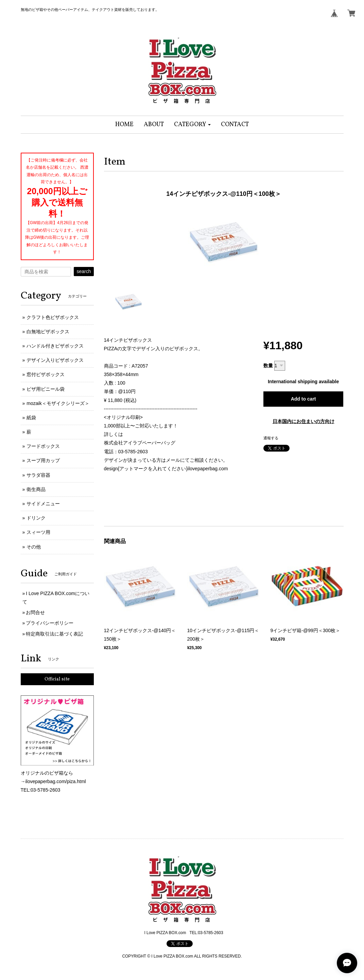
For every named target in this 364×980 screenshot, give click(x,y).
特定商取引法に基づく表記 (54, 634)
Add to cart (304, 399)
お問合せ (35, 612)
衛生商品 (36, 489)
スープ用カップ (43, 460)
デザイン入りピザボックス (55, 360)
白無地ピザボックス (48, 332)
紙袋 (31, 418)
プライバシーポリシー (50, 623)
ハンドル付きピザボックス (55, 346)
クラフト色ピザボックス (53, 317)
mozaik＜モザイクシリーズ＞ (58, 403)
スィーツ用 (38, 532)
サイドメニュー (43, 504)
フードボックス (43, 446)
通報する (271, 438)
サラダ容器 (38, 475)
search (84, 271)
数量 (268, 366)
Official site (57, 679)
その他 (34, 547)
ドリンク (36, 518)
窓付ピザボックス (46, 374)
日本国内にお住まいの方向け (304, 421)
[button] (193, 125)
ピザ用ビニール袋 (46, 389)
